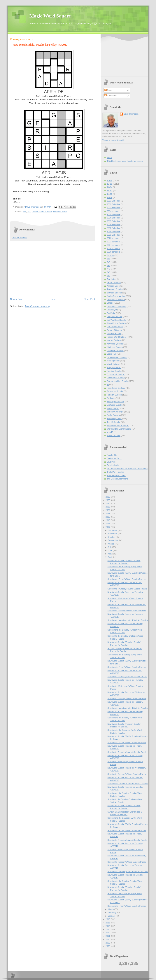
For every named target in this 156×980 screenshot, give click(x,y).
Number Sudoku (114, 371)
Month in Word (60, 212)
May (110, 554)
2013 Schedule (114, 208)
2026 (108, 497)
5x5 (24, 212)
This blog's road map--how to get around (125, 161)
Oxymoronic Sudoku (116, 374)
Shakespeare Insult (116, 402)
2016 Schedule (114, 218)
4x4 (108, 259)
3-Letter (110, 255)
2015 (108, 923)
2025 (108, 500)
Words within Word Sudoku (119, 429)
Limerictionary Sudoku (117, 357)
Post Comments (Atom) (37, 306)
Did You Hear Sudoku (117, 320)
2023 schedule (113, 242)
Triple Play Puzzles (115, 472)
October (112, 537)
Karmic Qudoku (114, 340)
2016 (108, 919)
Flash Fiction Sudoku (116, 323)
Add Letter (112, 279)
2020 (108, 517)
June (110, 550)
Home (53, 299)
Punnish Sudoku (114, 395)
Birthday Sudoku (114, 293)
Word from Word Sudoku (118, 425)
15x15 (110, 194)
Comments (111, 96)
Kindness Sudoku (115, 347)
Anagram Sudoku (115, 289)
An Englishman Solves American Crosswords (127, 469)
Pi (108, 384)
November (113, 534)
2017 (108, 527)
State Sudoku (113, 408)
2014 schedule (113, 211)
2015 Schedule (114, 214)
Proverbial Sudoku (115, 391)
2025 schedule (113, 248)
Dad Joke (111, 313)
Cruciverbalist (113, 465)
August (111, 544)
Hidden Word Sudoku (42, 212)
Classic (110, 303)
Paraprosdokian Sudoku (118, 381)
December (113, 530)
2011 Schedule (114, 201)
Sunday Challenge (115, 412)
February (112, 913)
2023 (108, 507)
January (112, 916)
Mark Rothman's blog (116, 475)
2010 (108, 939)
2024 (108, 503)
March (111, 909)
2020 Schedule (114, 231)
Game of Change (115, 330)
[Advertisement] (52, 269)
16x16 (110, 197)
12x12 (110, 184)
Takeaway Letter (114, 419)
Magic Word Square (50, 16)
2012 (108, 933)
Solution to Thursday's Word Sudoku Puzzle (127, 589)
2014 (108, 926)
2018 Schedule (114, 225)
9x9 (108, 276)
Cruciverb (111, 462)
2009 (108, 943)
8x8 (108, 272)
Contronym (112, 310)
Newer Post (16, 299)
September (113, 540)
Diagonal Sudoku (115, 316)
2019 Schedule (114, 228)
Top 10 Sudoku (114, 422)
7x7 (29, 212)
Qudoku (110, 398)
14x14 (110, 187)
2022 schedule (113, 238)
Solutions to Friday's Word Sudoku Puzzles (127, 579)
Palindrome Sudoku (116, 378)
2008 (108, 946)
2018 (108, 524)
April (110, 557)
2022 (108, 510)
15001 (110, 191)
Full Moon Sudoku (115, 327)
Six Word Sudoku (115, 405)
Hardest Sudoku (114, 333)
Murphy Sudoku (114, 367)
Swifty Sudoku (113, 415)
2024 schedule (113, 245)
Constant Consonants (117, 306)
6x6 (108, 265)
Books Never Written (116, 296)
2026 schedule (113, 252)
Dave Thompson (33, 207)
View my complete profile (114, 140)
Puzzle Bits (112, 455)
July (110, 547)
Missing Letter (113, 361)
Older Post (89, 299)
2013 (108, 929)
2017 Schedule (114, 221)
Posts (108, 90)
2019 (108, 520)
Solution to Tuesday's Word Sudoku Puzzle (127, 611)
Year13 (110, 432)
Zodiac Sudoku (114, 435)
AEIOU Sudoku (114, 282)
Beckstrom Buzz (114, 458)
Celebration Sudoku (116, 300)
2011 (108, 936)
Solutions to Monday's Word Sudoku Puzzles (128, 620)
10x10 (110, 180)
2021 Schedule (114, 235)
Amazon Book (113, 286)
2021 (108, 514)
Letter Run (112, 354)
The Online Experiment (117, 479)
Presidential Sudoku (116, 388)
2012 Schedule (114, 204)
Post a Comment (20, 238)
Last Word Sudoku (115, 351)
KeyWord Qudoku (115, 344)
